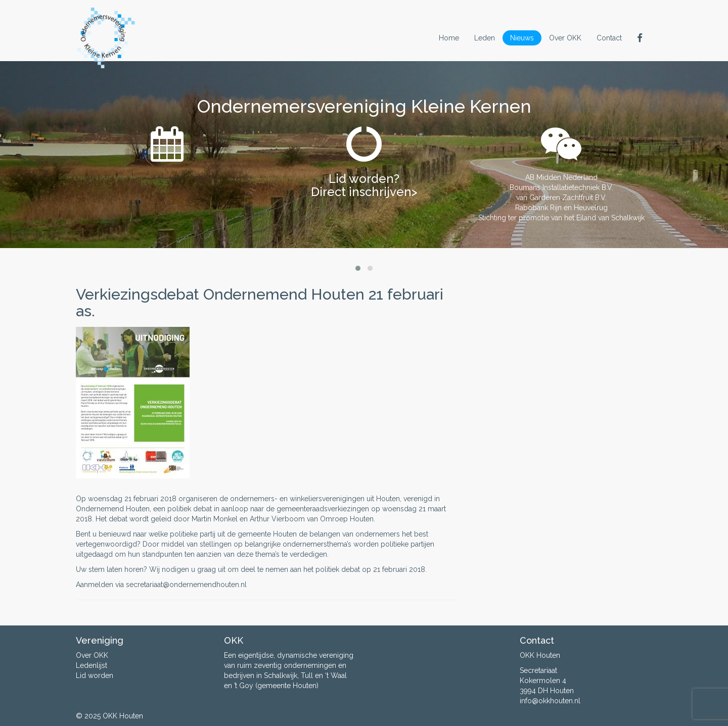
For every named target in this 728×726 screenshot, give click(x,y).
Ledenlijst (92, 665)
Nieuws (522, 38)
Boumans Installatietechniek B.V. (561, 187)
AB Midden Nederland (561, 177)
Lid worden (95, 675)
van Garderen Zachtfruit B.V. (561, 198)
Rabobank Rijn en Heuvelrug (561, 208)
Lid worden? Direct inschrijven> (364, 185)
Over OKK (565, 38)
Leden (485, 38)
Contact (609, 38)
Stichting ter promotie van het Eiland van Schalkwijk (561, 218)
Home (449, 38)
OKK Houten (123, 716)
